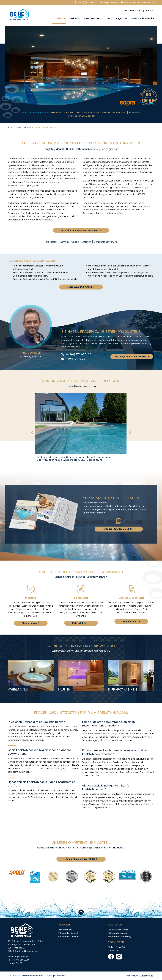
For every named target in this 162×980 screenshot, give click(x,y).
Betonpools (135, 113)
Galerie (75, 242)
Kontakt (150, 11)
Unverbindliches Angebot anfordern (80, 230)
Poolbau (59, 18)
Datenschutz (146, 976)
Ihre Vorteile (51, 242)
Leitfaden (86, 242)
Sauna (108, 18)
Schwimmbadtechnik (68, 933)
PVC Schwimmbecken (88, 113)
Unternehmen (132, 11)
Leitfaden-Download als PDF (117, 529)
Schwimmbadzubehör (69, 936)
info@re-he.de (110, 3)
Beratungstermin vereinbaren (139, 3)
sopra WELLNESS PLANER (80, 287)
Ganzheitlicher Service (105, 242)
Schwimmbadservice (143, 18)
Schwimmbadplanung (119, 933)
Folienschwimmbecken (114, 113)
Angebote (121, 18)
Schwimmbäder (66, 930)
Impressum (132, 976)
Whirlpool (73, 18)
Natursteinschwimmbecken (81, 116)
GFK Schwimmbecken (63, 113)
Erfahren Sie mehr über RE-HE (80, 859)
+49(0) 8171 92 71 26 (78, 354)
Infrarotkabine (91, 18)
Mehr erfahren (29, 623)
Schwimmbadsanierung (120, 936)
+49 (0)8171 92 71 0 (88, 3)
